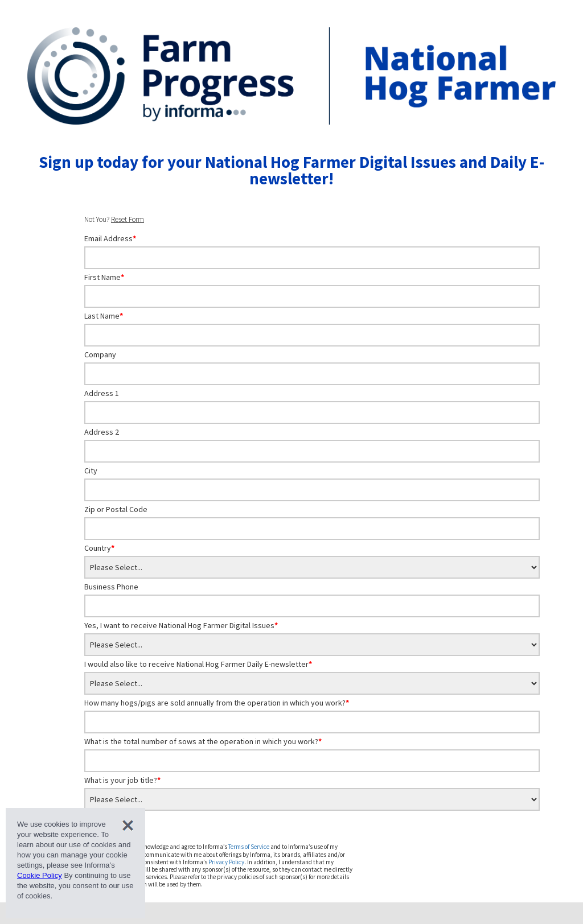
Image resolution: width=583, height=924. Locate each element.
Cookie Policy (40, 875)
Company (100, 354)
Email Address (110, 238)
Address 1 (102, 393)
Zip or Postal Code (116, 509)
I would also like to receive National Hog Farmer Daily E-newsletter (198, 664)
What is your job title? (122, 780)
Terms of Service (249, 847)
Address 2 (102, 432)
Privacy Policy (226, 862)
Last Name (104, 316)
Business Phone (111, 587)
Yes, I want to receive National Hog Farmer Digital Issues (181, 625)
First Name (104, 277)
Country (99, 548)
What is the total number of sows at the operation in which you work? (203, 741)
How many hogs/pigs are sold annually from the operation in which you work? (217, 703)
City (91, 471)
